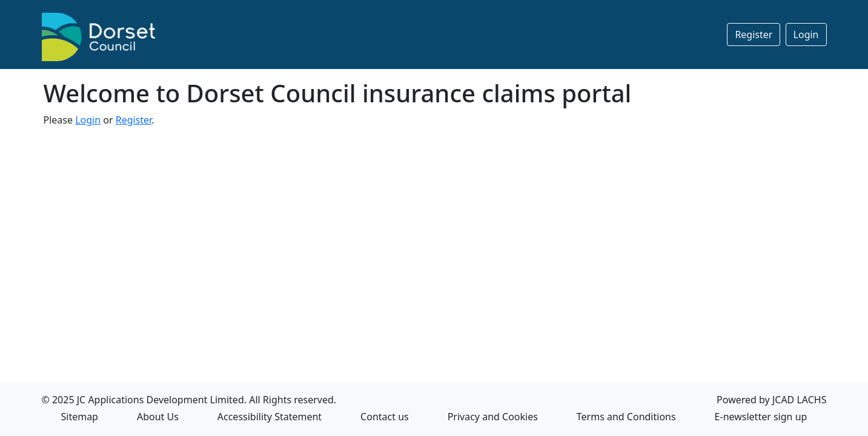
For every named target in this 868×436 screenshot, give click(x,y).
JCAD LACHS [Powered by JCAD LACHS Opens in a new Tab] (800, 400)
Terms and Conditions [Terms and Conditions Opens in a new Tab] (626, 417)
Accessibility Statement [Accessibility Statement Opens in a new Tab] (270, 417)
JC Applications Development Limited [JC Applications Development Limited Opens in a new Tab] (161, 400)
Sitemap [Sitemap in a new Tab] (79, 417)
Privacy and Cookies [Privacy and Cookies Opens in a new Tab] (493, 417)
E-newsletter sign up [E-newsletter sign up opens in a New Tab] (761, 417)
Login (806, 35)
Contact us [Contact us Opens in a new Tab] (385, 417)
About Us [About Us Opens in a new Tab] (158, 417)
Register (754, 35)
